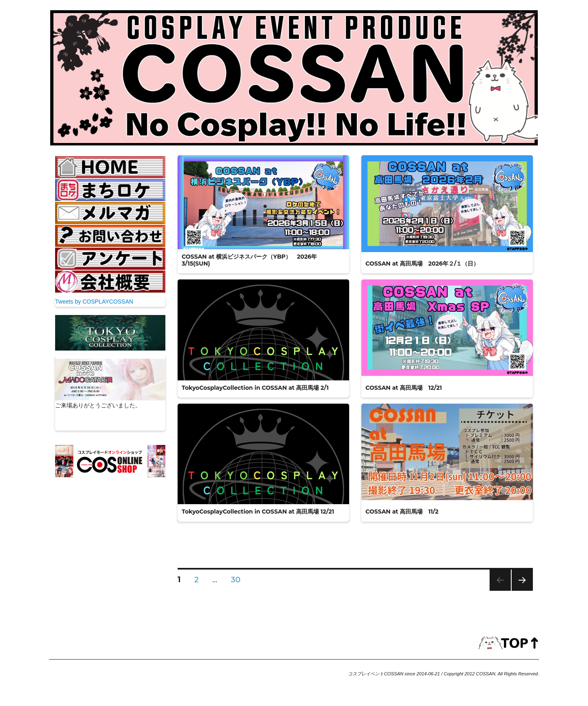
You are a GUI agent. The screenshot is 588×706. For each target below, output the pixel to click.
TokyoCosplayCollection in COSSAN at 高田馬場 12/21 (258, 512)
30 (236, 581)
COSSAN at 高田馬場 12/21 (404, 388)
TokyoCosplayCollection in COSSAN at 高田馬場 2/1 (255, 388)
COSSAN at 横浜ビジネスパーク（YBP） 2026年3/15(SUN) (249, 260)
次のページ (520, 591)
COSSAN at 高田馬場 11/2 (402, 512)
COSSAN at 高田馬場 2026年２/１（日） (422, 264)
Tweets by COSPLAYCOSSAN (94, 302)
